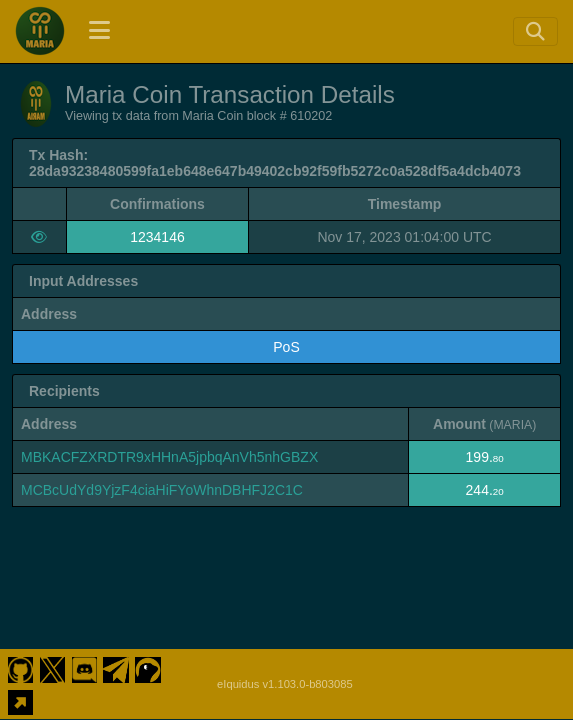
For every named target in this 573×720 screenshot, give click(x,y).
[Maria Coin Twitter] (52, 668)
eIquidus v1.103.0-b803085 (285, 684)
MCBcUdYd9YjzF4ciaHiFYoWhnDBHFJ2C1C (162, 490)
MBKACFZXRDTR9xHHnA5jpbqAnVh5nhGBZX (169, 457)
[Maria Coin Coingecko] (148, 668)
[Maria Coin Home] (40, 31)
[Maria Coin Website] (20, 700)
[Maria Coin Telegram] (116, 668)
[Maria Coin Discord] (84, 668)
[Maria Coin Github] (20, 668)
